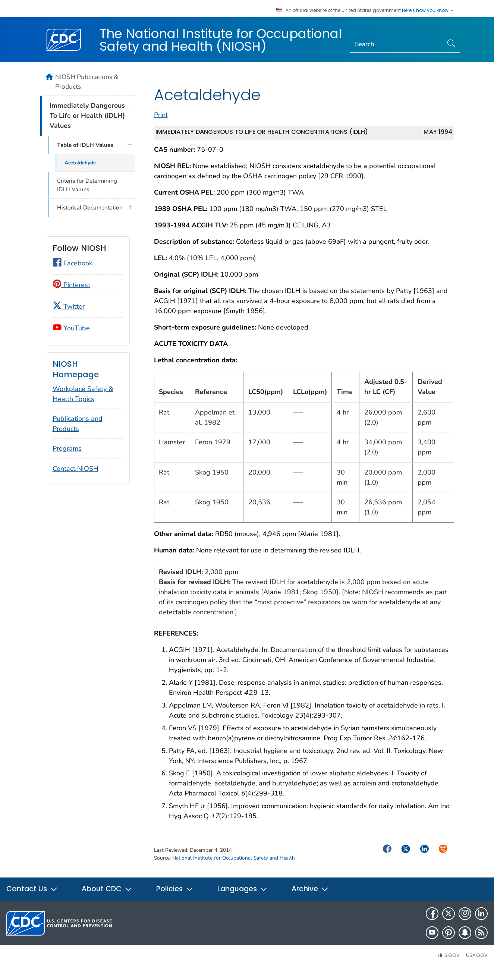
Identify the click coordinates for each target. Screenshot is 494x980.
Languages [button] (243, 897)
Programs (67, 448)
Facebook (73, 263)
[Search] (397, 44)
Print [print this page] (161, 123)
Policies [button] (175, 897)
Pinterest (71, 285)
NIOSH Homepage (76, 369)
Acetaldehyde (80, 163)
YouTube (71, 328)
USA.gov (477, 963)
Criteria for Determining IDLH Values (87, 185)
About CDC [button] (107, 897)
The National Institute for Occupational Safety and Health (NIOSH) (221, 40)
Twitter (69, 306)
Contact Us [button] (32, 897)
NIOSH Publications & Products (87, 82)
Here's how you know (428, 10)
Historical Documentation (90, 208)
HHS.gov (449, 963)
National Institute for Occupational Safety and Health (234, 866)
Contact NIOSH (75, 469)
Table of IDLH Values (85, 145)
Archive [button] (310, 897)
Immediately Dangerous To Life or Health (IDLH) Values (87, 116)
